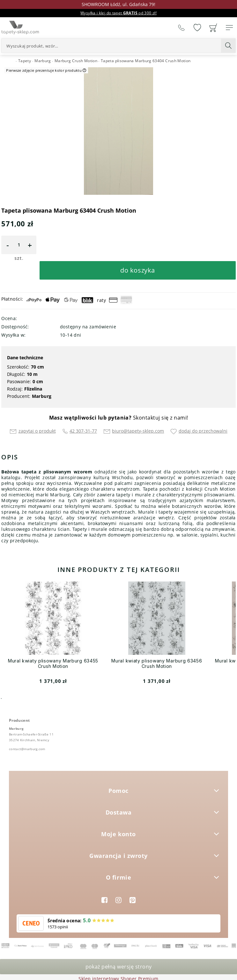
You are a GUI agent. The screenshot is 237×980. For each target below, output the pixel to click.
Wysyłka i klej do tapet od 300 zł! (118, 13)
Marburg (42, 396)
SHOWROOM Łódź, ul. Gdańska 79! (118, 4)
